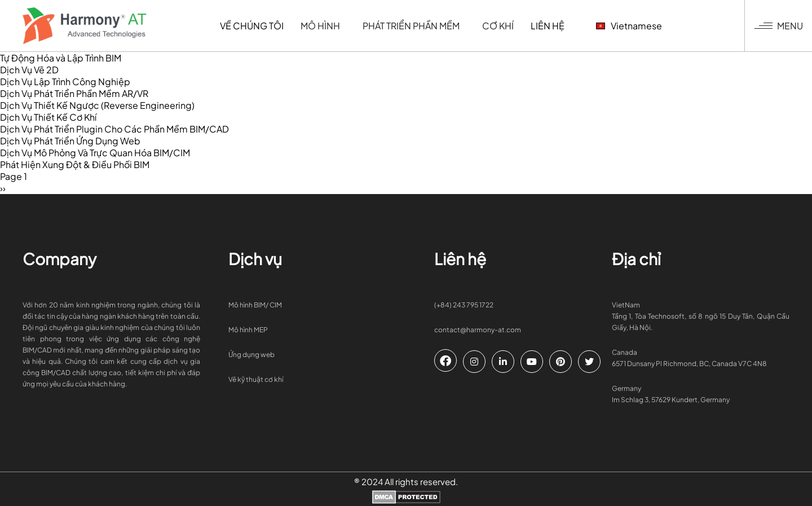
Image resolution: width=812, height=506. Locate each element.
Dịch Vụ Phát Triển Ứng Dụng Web (70, 141)
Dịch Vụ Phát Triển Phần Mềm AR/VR (74, 93)
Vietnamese (606, 26)
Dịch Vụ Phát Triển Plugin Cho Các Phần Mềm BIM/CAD (114, 129)
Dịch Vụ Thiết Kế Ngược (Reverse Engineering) (97, 105)
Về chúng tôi (229, 26)
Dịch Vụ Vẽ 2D (29, 70)
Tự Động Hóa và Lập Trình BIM (61, 58)
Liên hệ (525, 26)
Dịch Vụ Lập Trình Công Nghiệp (65, 82)
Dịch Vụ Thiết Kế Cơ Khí (48, 117)
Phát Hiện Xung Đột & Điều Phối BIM (75, 164)
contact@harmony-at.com (478, 330)
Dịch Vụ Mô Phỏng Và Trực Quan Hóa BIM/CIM (95, 153)
